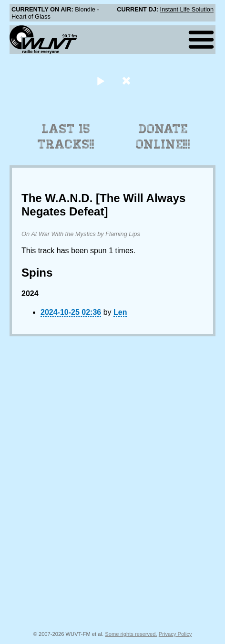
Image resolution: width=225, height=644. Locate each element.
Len (120, 312)
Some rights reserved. (131, 634)
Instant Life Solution (187, 9)
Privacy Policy (175, 634)
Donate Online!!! (163, 137)
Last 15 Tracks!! (66, 137)
